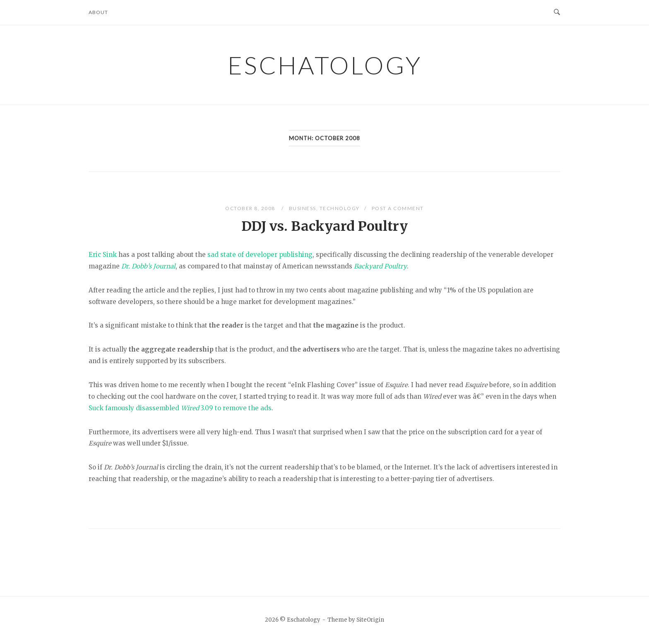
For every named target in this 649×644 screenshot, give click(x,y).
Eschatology (325, 65)
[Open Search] (557, 12)
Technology (340, 208)
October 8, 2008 (251, 208)
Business (303, 208)
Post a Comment (398, 208)
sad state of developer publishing (260, 255)
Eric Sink (103, 255)
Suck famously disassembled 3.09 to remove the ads (180, 408)
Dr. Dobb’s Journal (148, 266)
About (98, 12)
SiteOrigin (370, 620)
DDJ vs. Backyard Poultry (324, 226)
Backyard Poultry (380, 266)
